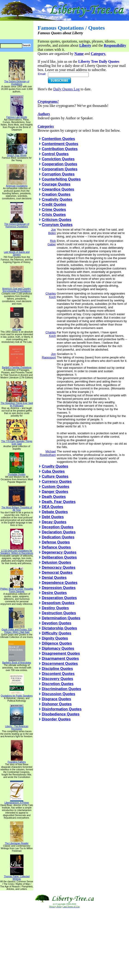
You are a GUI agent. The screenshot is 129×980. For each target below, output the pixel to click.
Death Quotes (54, 497)
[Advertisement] (65, 944)
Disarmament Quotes (60, 659)
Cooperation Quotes (59, 164)
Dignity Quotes (55, 638)
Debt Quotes (53, 517)
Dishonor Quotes (57, 704)
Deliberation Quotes (59, 557)
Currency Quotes (57, 481)
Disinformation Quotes (62, 709)
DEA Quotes (52, 507)
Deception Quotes (57, 527)
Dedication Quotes (58, 537)
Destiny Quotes (55, 608)
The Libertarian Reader (17, 842)
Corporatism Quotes (60, 169)
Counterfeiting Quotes (61, 179)
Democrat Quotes (57, 573)
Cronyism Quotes (57, 225)
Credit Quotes (54, 204)
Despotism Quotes (58, 603)
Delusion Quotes (56, 562)
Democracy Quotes (59, 567)
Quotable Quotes (17, 473)
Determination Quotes (61, 618)
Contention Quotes (58, 139)
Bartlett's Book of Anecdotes (17, 662)
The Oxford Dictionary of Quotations (17, 82)
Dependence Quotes (60, 583)
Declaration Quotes (59, 532)
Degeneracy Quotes (59, 552)
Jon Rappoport (49, 356)
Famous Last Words (17, 116)
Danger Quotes (55, 492)
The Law (17, 328)
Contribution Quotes (60, 149)
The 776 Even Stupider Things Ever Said (17, 441)
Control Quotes (55, 154)
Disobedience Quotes (61, 714)
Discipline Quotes (57, 669)
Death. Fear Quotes (59, 502)
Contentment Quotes (60, 144)
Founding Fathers (17, 761)
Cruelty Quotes (55, 466)
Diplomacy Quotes (58, 648)
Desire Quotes (54, 593)
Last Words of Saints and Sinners (17, 252)
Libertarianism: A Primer (17, 802)
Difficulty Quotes (56, 633)
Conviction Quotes (58, 159)
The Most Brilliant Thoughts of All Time (17, 508)
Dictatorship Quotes (59, 628)
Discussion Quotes (58, 694)
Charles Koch (51, 295)
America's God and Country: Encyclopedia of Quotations (17, 289)
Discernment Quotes (60, 664)
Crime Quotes (54, 210)
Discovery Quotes (57, 679)
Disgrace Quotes (56, 699)
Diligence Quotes (57, 643)
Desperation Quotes (59, 598)
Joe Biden (52, 231)
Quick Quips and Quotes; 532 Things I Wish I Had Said (17, 630)
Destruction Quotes (59, 613)
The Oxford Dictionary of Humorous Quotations (17, 224)
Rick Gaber (52, 243)
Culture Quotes (55, 476)
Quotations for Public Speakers (17, 695)
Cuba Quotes (53, 471)
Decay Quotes (54, 522)
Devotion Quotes (56, 623)
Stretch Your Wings (17, 154)
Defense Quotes (56, 542)
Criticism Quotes (56, 220)
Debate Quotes (55, 512)
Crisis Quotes (54, 215)
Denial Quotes (54, 578)
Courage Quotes (56, 184)
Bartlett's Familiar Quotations (17, 366)
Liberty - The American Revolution (17, 727)
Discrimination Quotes (61, 689)
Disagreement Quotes (61, 653)
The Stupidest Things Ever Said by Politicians (17, 403)
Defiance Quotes (56, 547)
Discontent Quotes (58, 674)
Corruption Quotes (58, 174)
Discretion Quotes (58, 684)
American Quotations (17, 185)
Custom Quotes (55, 487)
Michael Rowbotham (48, 453)
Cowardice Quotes (58, 189)
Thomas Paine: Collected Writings (17, 877)
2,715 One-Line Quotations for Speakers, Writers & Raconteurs (17, 551)
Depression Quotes (59, 588)
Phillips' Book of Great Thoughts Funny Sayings (17, 589)
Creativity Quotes (57, 199)
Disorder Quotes (56, 719)
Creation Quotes (56, 194)
